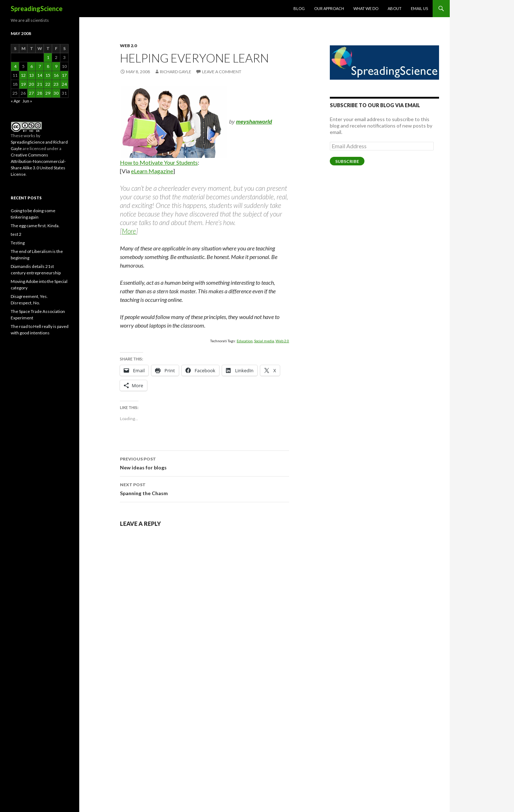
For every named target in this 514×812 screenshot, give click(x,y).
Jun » (27, 101)
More (129, 231)
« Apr (16, 101)
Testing (18, 243)
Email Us (419, 8)
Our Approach (329, 8)
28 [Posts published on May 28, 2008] (40, 93)
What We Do (366, 8)
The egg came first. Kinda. (35, 226)
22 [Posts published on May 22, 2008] (48, 84)
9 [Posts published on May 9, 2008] (56, 66)
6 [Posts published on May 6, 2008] (32, 66)
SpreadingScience (37, 9)
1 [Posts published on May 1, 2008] (48, 57)
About (395, 8)
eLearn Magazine (152, 171)
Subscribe (347, 161)
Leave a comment (222, 72)
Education (245, 341)
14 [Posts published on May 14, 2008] (40, 75)
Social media (264, 341)
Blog (299, 8)
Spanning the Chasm (205, 488)
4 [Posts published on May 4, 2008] (15, 66)
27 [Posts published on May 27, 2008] (31, 93)
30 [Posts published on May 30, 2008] (56, 93)
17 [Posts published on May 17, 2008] (64, 75)
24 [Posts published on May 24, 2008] (64, 84)
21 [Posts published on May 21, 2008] (40, 84)
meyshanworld (254, 122)
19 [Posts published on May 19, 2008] (23, 84)
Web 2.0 (128, 46)
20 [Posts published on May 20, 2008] (31, 84)
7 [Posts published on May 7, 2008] (40, 66)
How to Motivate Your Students (159, 162)
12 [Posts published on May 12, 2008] (23, 75)
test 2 (16, 234)
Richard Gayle (176, 72)
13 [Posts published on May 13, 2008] (31, 75)
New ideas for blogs (205, 463)
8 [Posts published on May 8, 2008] (48, 66)
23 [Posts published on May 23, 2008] (56, 84)
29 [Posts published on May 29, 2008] (48, 93)
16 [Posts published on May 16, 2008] (56, 75)
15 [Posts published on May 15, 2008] (48, 75)
